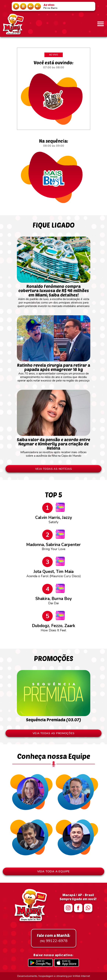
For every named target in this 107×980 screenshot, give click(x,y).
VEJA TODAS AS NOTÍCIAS (54, 469)
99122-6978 (54, 938)
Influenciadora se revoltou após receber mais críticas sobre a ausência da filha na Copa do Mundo (54, 446)
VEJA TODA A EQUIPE (53, 871)
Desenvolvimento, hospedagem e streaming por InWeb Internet (54, 976)
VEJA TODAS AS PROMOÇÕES (54, 733)
